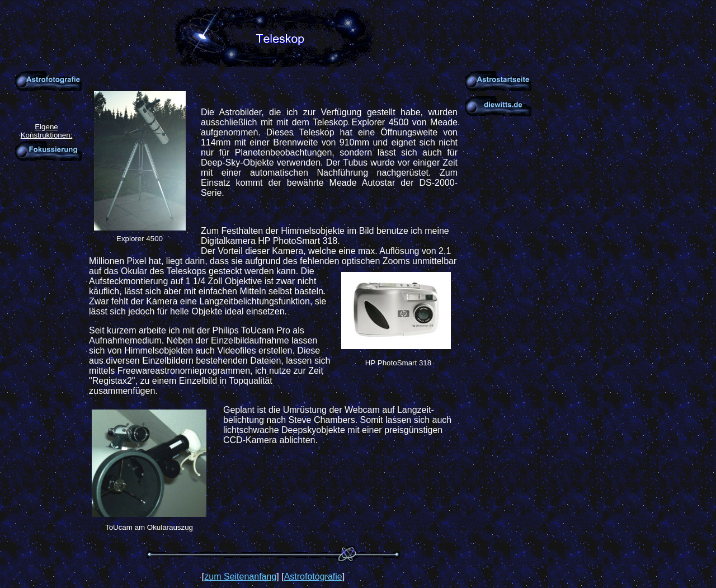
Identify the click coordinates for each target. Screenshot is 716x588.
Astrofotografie (313, 577)
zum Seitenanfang (240, 577)
